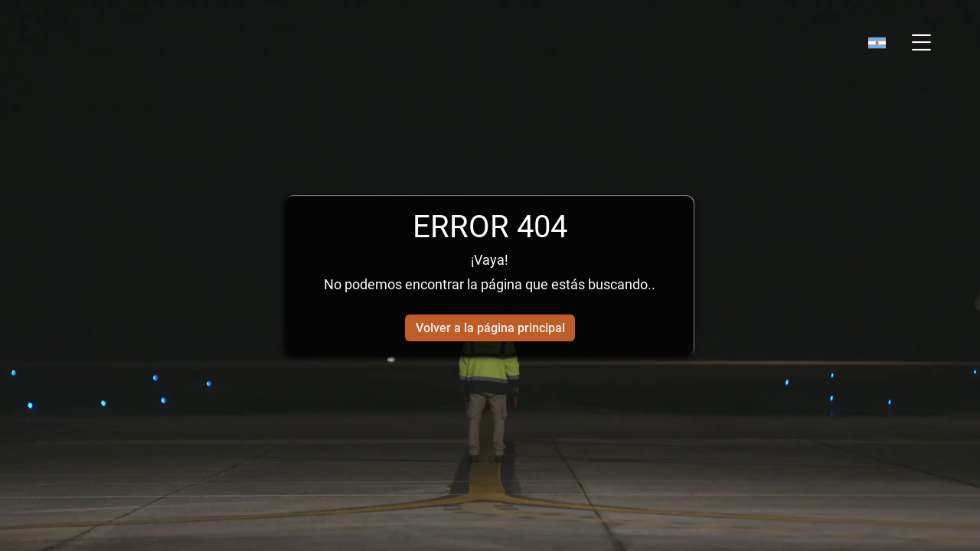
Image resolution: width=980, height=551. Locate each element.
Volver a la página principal (490, 328)
